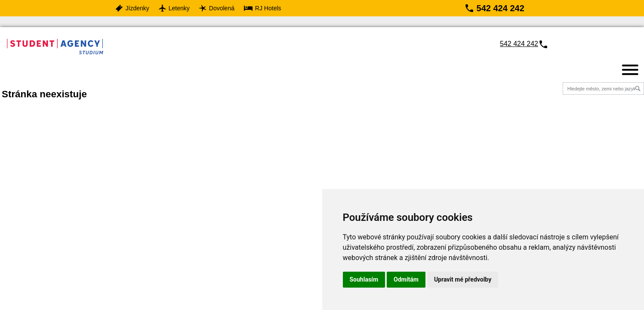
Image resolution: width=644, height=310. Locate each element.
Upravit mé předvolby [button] (463, 279)
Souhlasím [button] (364, 279)
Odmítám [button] (406, 279)
